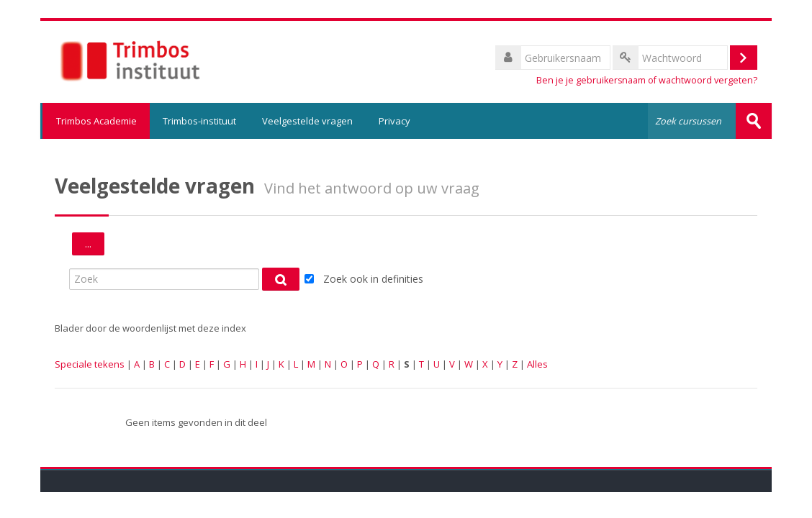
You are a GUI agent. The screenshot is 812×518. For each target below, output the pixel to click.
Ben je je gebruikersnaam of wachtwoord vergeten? (647, 80)
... (95, 246)
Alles (537, 364)
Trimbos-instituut (199, 121)
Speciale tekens (90, 364)
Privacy (394, 121)
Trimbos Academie (95, 121)
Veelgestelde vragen (307, 121)
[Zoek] (164, 279)
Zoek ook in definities (373, 279)
